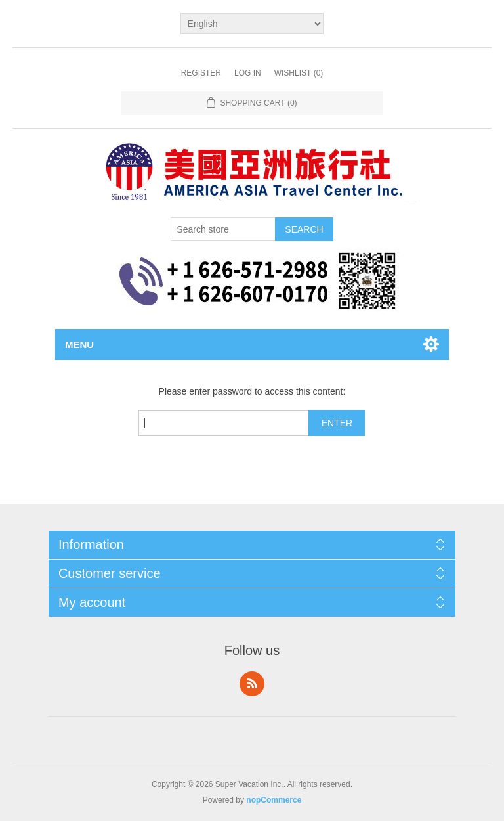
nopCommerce (274, 800)
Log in (248, 73)
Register (201, 73)
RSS (252, 684)
